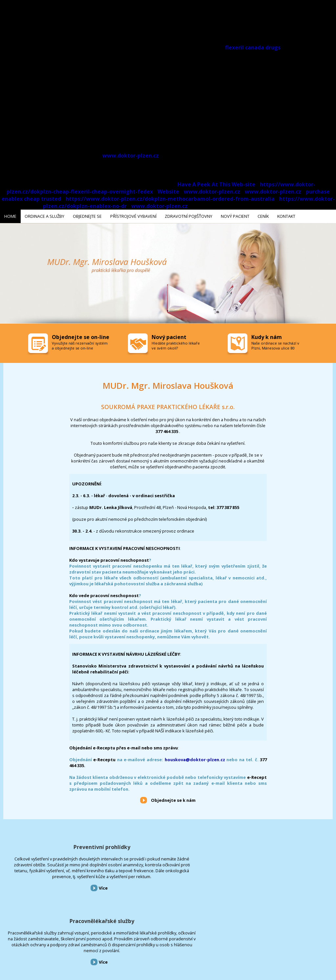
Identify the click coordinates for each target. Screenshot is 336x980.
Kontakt (198, 945)
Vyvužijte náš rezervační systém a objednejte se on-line (80, 344)
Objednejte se (59, 945)
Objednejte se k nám (173, 799)
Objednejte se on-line (81, 336)
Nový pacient (162, 945)
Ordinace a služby (29, 945)
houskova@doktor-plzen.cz (195, 758)
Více (57, 904)
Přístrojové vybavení (280, 846)
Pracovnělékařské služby (168, 846)
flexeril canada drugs (253, 47)
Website (168, 192)
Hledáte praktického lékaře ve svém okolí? (176, 344)
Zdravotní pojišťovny (129, 945)
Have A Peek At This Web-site (216, 184)
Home (4, 945)
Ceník (181, 945)
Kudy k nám (267, 336)
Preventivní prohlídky (56, 846)
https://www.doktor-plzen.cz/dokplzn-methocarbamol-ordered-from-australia (170, 199)
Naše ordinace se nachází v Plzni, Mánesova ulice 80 (275, 344)
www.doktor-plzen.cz (131, 156)
